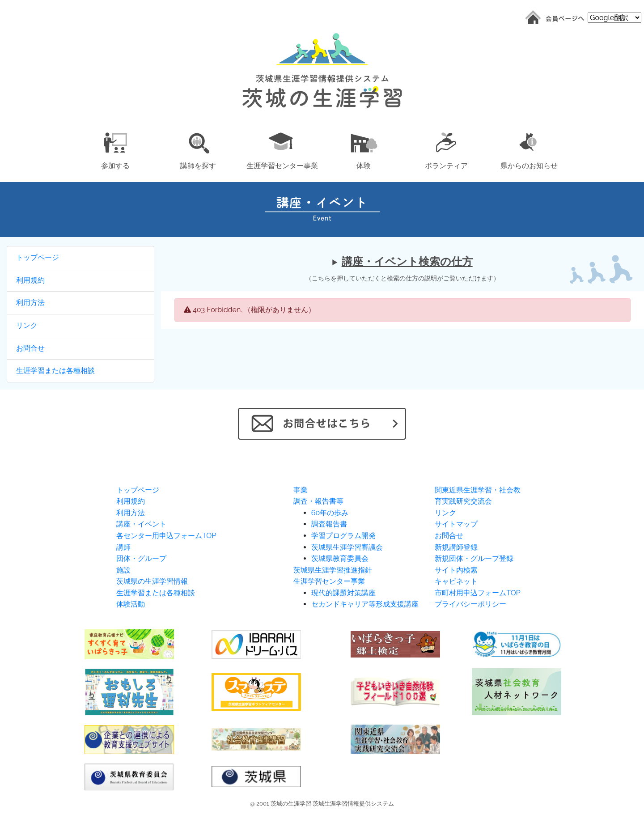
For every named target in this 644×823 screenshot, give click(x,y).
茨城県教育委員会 (340, 558)
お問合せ (30, 348)
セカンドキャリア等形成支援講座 (365, 604)
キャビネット (456, 581)
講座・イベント (141, 524)
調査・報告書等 (318, 501)
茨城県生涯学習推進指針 (333, 570)
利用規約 (30, 280)
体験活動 (131, 604)
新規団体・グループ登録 (474, 558)
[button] (115, 149)
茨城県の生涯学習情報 (152, 581)
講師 (123, 547)
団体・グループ (141, 558)
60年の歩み (330, 513)
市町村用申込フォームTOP (477, 593)
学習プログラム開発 (343, 536)
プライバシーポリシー (470, 604)
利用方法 (30, 303)
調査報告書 (329, 524)
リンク (27, 325)
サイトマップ (456, 524)
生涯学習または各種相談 (55, 371)
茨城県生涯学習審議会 (347, 547)
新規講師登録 (456, 547)
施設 (123, 570)
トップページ (38, 257)
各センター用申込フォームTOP (166, 536)
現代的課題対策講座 (343, 593)
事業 (301, 490)
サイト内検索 (456, 570)
